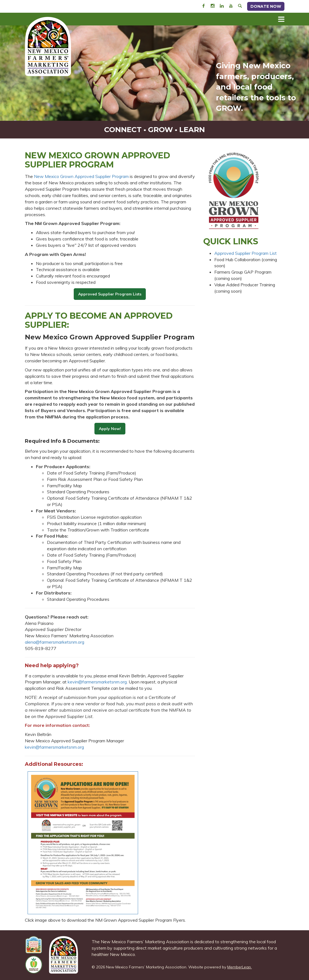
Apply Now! (110, 429)
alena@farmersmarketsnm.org (55, 642)
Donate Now (266, 6)
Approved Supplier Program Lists (110, 294)
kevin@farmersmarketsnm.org (97, 682)
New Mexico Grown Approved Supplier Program (81, 176)
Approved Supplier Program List (245, 253)
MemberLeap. (240, 967)
